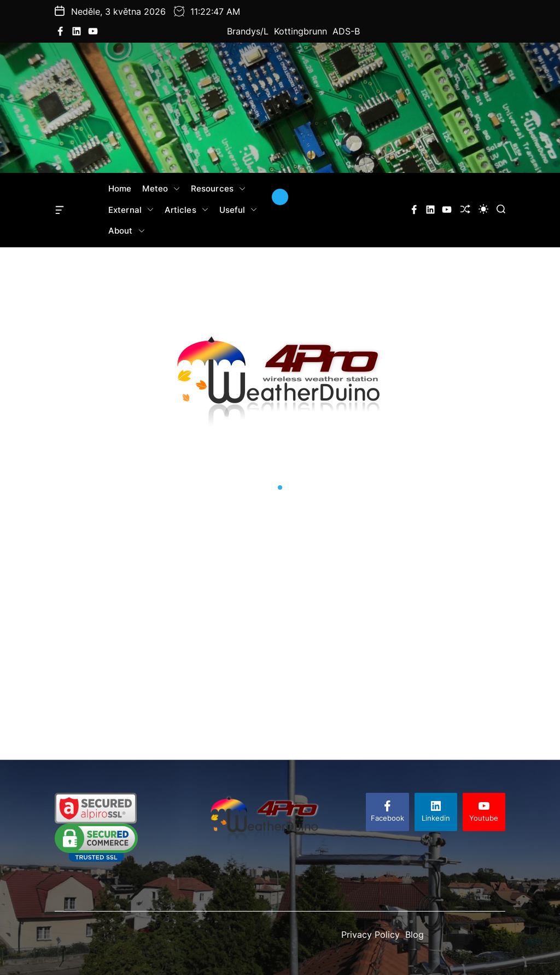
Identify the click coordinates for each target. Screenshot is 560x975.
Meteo (161, 189)
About (127, 231)
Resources (218, 189)
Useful (238, 210)
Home (120, 188)
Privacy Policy (371, 935)
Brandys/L (248, 31)
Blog (415, 935)
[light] (483, 209)
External (131, 210)
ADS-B (346, 31)
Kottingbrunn (301, 31)
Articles (186, 210)
